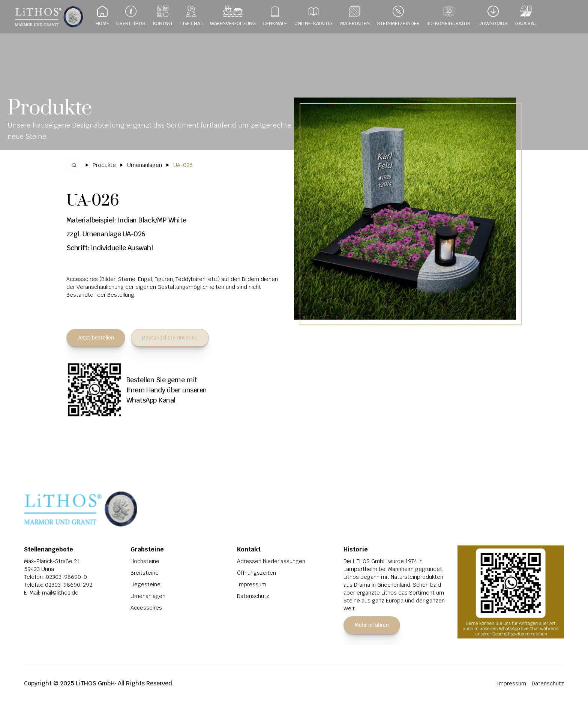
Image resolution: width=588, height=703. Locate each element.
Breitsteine (145, 573)
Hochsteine (145, 561)
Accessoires (146, 608)
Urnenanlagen (148, 596)
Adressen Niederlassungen (271, 561)
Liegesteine (145, 584)
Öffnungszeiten (256, 573)
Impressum (252, 584)
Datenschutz (253, 596)
